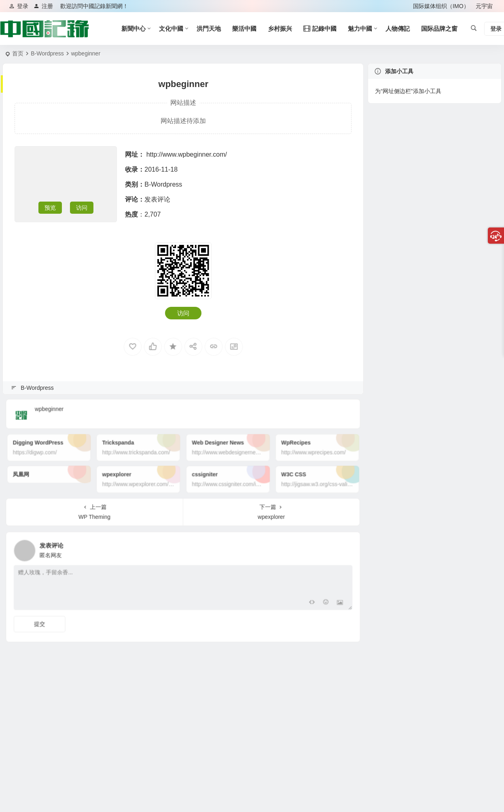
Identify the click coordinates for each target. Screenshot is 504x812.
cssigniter (204, 473)
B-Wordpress (47, 53)
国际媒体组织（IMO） (441, 6)
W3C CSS (270, 473)
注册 (43, 6)
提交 (77, 614)
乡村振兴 (280, 29)
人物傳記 (398, 29)
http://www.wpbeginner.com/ (187, 154)
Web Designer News (211, 449)
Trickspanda (139, 449)
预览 (50, 208)
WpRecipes (271, 449)
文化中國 (171, 29)
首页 (18, 53)
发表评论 (157, 199)
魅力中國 (360, 29)
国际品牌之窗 (439, 29)
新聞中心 (133, 29)
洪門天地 (209, 29)
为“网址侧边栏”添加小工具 (408, 91)
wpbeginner (84, 410)
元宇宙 (484, 6)
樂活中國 (244, 29)
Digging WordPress (78, 449)
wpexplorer (138, 473)
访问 (82, 208)
